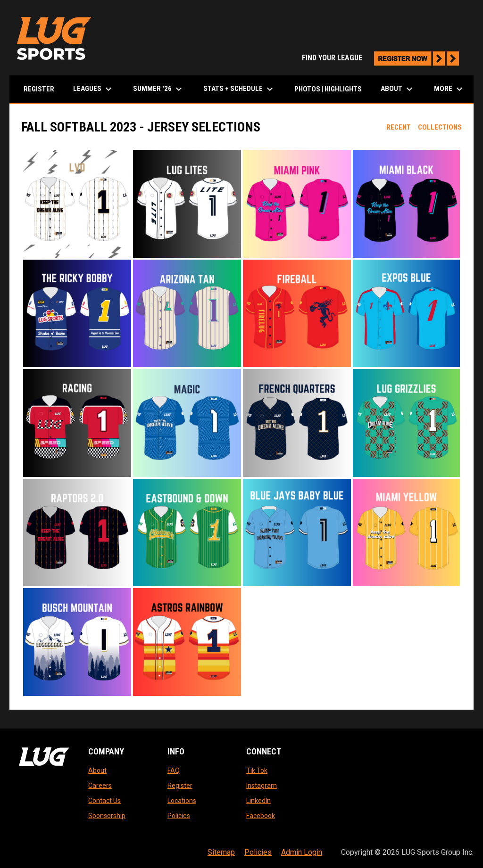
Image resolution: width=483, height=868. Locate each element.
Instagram (262, 786)
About (97, 770)
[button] (77, 204)
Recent (399, 127)
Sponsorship (107, 816)
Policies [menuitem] (258, 852)
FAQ (174, 770)
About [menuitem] (398, 89)
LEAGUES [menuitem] (94, 89)
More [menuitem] (450, 89)
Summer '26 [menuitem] (159, 89)
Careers (100, 786)
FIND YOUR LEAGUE (383, 58)
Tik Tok (257, 770)
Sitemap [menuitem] (221, 852)
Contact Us (104, 801)
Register (180, 786)
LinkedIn (258, 801)
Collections (440, 127)
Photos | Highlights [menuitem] (328, 89)
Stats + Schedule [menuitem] (239, 89)
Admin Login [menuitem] (302, 852)
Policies (179, 816)
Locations (182, 801)
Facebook (261, 816)
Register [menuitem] (39, 89)
